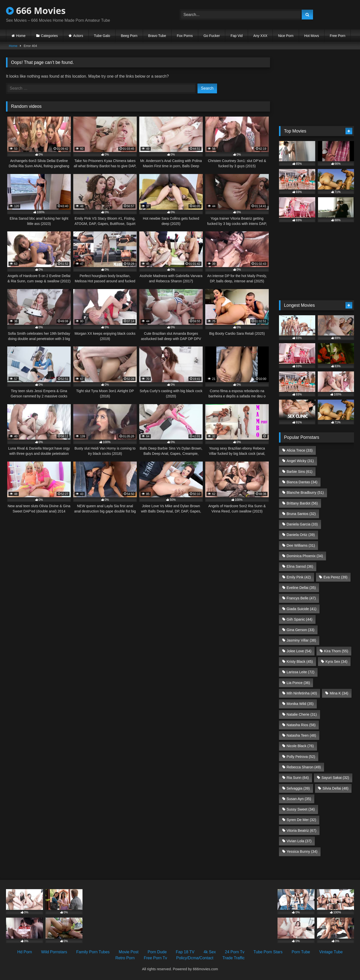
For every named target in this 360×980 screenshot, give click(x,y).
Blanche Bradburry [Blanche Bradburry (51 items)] (305, 492)
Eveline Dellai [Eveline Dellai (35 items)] (301, 588)
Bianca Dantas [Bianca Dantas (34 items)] (302, 482)
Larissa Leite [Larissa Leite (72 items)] (300, 672)
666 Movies (36, 11)
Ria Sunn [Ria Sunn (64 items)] (298, 778)
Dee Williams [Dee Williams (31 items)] (301, 545)
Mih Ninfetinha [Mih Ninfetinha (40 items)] (302, 693)
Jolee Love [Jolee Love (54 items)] (299, 651)
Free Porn (337, 36)
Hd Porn (25, 952)
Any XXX (260, 36)
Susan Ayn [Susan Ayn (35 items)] (299, 799)
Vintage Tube (331, 952)
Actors (78, 36)
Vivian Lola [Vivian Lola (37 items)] (299, 841)
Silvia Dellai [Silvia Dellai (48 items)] (335, 788)
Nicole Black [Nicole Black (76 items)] (300, 746)
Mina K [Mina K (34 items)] (339, 693)
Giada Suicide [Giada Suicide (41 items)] (301, 609)
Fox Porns (185, 36)
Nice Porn (286, 36)
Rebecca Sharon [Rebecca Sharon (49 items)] (304, 767)
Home (21, 36)
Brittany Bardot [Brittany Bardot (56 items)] (302, 503)
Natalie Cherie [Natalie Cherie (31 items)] (302, 714)
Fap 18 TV (185, 952)
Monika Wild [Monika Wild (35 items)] (300, 704)
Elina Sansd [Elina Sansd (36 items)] (300, 566)
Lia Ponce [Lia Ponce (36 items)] (298, 683)
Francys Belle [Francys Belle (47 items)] (301, 598)
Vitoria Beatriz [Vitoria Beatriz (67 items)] (301, 830)
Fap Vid (236, 36)
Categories (49, 36)
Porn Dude (157, 952)
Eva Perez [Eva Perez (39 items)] (335, 577)
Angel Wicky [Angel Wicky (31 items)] (300, 461)
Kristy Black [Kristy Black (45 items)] (300, 661)
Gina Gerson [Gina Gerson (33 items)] (300, 630)
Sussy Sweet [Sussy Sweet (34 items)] (301, 809)
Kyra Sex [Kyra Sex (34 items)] (336, 661)
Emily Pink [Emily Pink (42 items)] (299, 577)
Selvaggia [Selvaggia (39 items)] (298, 788)
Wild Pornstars (54, 952)
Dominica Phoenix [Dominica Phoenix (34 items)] (305, 556)
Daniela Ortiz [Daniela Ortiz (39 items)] (301, 535)
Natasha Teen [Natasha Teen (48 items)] (301, 735)
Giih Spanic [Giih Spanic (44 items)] (299, 619)
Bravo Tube (157, 36)
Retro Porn (125, 958)
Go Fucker (212, 36)
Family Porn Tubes (93, 952)
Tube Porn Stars (268, 952)
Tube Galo (102, 36)
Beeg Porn (129, 36)
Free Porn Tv (155, 958)
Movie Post (129, 952)
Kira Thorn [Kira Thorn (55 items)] (336, 651)
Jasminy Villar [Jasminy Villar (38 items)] (301, 640)
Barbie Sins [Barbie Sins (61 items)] (299, 472)
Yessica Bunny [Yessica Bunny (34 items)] (302, 851)
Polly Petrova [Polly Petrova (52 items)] (301, 757)
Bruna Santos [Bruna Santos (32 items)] (301, 514)
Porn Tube (301, 952)
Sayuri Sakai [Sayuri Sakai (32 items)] (335, 778)
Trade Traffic (234, 958)
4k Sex (210, 952)
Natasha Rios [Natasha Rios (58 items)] (301, 725)
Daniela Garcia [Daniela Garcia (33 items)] (302, 524)
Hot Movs (312, 36)
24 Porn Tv (235, 952)
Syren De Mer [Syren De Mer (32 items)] (301, 820)
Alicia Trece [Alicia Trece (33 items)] (299, 450)
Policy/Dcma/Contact (195, 958)
